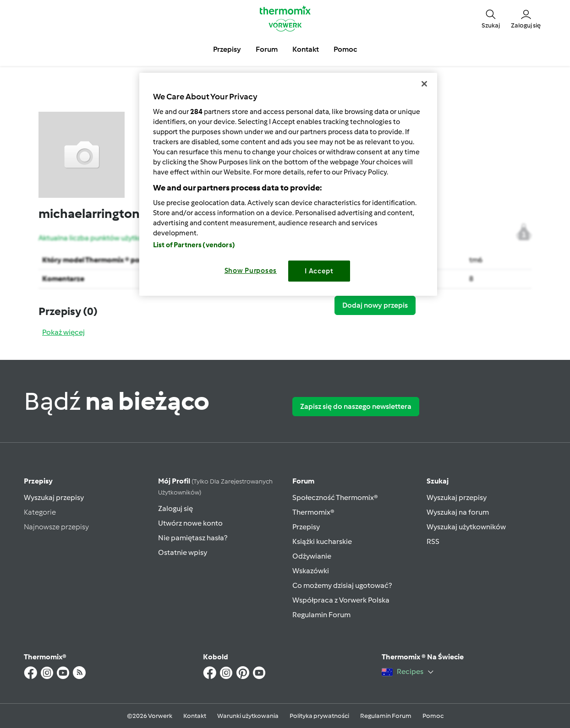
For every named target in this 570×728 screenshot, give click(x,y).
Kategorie (40, 512)
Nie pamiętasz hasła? (193, 538)
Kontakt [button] (306, 49)
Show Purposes (251, 271)
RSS (433, 541)
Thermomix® (313, 512)
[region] (288, 184)
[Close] (424, 84)
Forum (303, 481)
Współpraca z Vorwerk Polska (341, 600)
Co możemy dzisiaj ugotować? (342, 585)
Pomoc (433, 716)
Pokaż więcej (63, 332)
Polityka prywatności (319, 716)
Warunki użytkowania (248, 716)
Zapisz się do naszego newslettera (356, 406)
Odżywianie (312, 556)
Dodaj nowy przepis (375, 305)
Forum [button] (267, 49)
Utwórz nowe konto (190, 523)
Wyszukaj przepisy (54, 497)
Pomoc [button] (345, 49)
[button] (491, 18)
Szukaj (438, 481)
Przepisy (38, 481)
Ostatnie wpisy (183, 552)
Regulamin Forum (321, 615)
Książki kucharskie (322, 541)
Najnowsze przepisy (56, 527)
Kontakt (195, 716)
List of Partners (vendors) (194, 245)
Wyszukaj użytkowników (466, 527)
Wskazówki (311, 571)
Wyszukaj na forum (458, 512)
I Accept (319, 271)
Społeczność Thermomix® (335, 497)
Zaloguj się (175, 508)
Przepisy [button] (227, 49)
